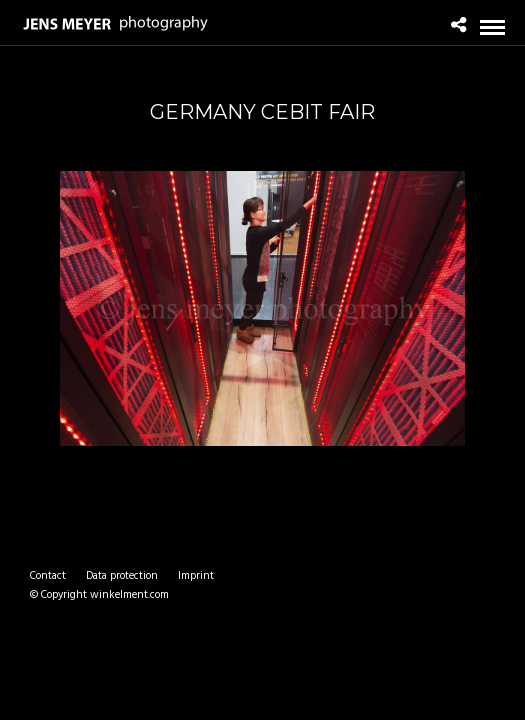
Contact (48, 576)
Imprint (196, 576)
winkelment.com (129, 595)
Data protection (122, 576)
